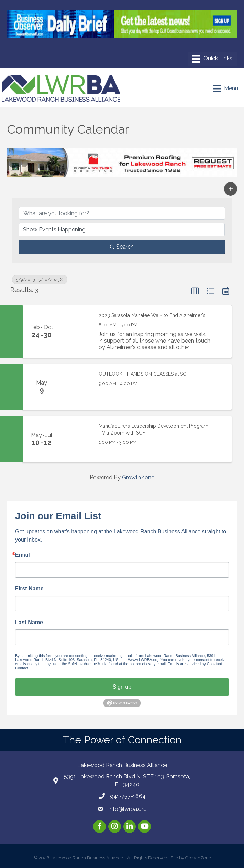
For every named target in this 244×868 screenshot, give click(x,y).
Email (23, 555)
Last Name (29, 623)
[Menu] (212, 59)
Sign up (122, 687)
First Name (29, 589)
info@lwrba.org (128, 809)
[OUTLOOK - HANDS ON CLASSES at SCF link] (76, 387)
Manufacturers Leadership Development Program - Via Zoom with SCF (153, 429)
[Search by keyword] (122, 213)
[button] (231, 189)
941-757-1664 (128, 796)
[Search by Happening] (122, 230)
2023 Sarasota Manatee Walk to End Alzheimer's (152, 315)
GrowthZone (138, 477)
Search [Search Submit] (122, 247)
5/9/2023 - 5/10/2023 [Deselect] (40, 280)
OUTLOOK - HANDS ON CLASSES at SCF (144, 374)
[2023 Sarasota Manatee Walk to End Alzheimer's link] (76, 332)
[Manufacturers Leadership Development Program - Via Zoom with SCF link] (76, 439)
